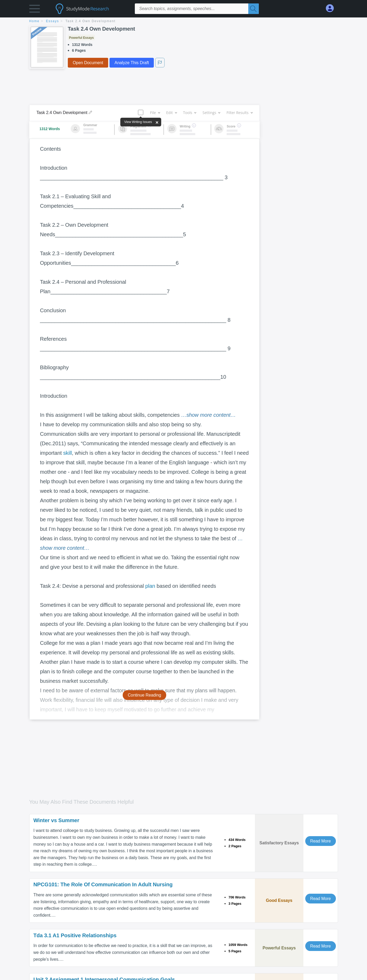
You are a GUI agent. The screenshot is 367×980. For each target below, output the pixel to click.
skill (67, 453)
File (155, 113)
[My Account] (332, 8)
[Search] (254, 9)
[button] (35, 10)
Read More (321, 841)
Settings (211, 113)
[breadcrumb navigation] (184, 22)
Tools (190, 113)
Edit (171, 113)
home (34, 21)
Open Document (88, 63)
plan (150, 586)
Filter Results (239, 113)
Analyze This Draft (132, 63)
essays (52, 21)
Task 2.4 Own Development (90, 21)
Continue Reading (144, 695)
